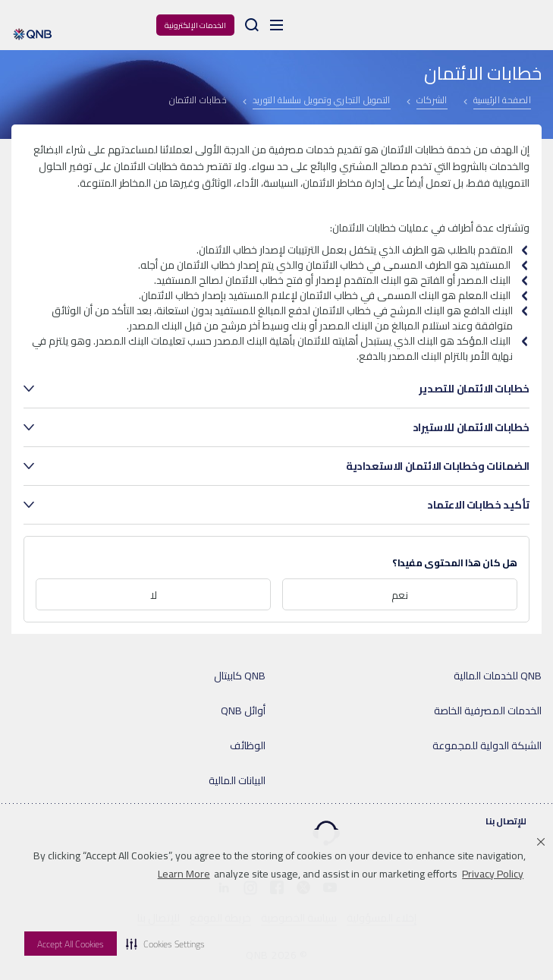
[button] (165, 944)
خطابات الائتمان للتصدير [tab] (474, 389)
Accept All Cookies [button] (71, 944)
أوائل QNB (243, 711)
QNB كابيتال (240, 676)
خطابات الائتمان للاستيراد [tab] (471, 427)
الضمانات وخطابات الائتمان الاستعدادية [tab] (438, 466)
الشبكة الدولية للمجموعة (487, 745)
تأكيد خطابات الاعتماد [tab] (478, 505)
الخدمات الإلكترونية (195, 25)
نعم (400, 595)
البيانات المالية (237, 780)
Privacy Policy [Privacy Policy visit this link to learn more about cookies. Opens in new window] (493, 874)
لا (154, 595)
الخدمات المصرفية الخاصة (488, 711)
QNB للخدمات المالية (498, 676)
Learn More (184, 874)
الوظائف (248, 745)
